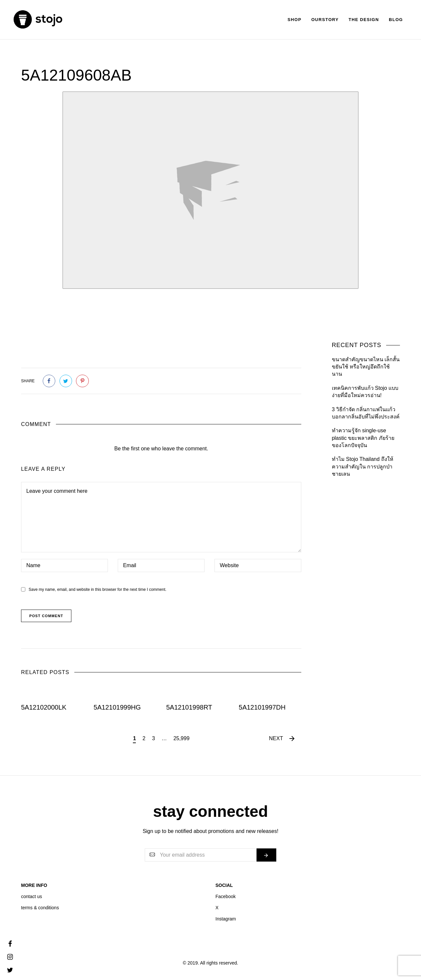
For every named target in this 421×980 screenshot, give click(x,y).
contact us (32, 896)
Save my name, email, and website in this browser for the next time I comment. (98, 590)
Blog (396, 20)
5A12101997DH (262, 707)
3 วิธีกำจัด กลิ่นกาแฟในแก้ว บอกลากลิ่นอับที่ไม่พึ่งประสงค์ (366, 413)
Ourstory (325, 20)
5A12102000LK (44, 707)
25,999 (181, 738)
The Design (364, 20)
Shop (294, 20)
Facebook (225, 896)
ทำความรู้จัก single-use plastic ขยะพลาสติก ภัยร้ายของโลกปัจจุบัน (363, 438)
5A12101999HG (117, 707)
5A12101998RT (189, 707)
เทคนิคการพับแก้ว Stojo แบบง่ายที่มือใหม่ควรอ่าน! (365, 392)
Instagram (226, 919)
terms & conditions (40, 908)
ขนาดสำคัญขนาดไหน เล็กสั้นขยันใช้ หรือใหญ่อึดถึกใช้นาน (366, 367)
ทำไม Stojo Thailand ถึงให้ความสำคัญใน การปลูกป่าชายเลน (363, 466)
